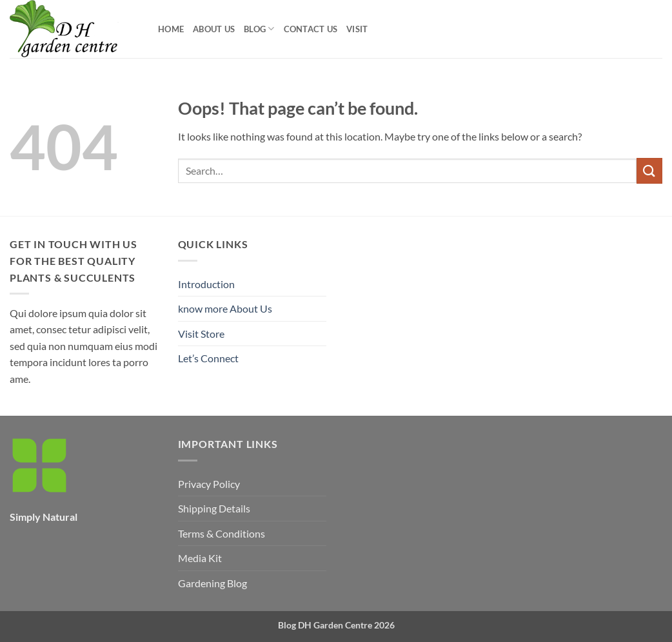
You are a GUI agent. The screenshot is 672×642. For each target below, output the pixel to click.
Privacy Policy (209, 484)
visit (357, 29)
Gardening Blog (212, 583)
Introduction (206, 284)
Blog (259, 29)
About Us (214, 29)
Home (171, 29)
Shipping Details (214, 508)
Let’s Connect (208, 358)
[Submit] (649, 170)
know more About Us (225, 308)
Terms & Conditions (222, 533)
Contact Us (311, 29)
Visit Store (201, 334)
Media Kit (200, 558)
